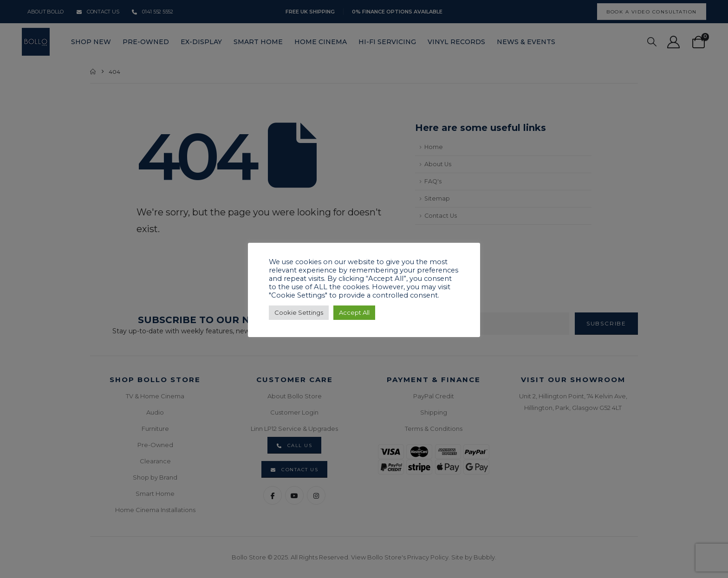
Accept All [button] (354, 312)
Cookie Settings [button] (299, 312)
